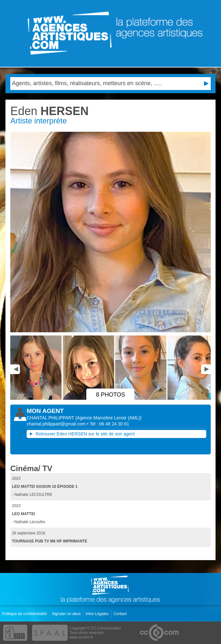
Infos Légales (98, 614)
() (108, 418)
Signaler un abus (67, 614)
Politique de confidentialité (25, 614)
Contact (121, 614)
